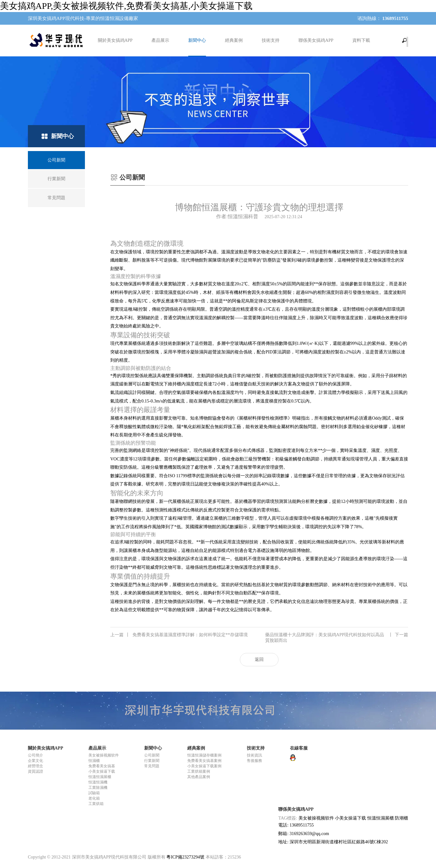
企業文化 (35, 761)
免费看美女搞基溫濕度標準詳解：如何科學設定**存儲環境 (179, 635)
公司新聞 (152, 755)
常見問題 (152, 766)
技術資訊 (254, 755)
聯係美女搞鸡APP (316, 40)
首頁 (74, 40)
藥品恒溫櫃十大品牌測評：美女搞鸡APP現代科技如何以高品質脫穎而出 (337, 637)
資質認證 (35, 771)
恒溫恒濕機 (98, 782)
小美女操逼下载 (102, 771)
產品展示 (160, 40)
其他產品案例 (199, 777)
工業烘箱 (96, 804)
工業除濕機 (98, 788)
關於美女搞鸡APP (115, 40)
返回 (259, 659)
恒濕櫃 (94, 761)
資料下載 (361, 40)
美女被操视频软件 (104, 755)
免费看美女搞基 (102, 766)
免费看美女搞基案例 (204, 761)
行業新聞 (152, 761)
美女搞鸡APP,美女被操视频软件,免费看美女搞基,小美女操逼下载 (126, 6)
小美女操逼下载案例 (204, 766)
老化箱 (94, 798)
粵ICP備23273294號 (185, 857)
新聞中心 (197, 40)
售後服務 (254, 761)
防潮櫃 (401, 818)
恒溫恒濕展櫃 (100, 777)
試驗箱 (94, 793)
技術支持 (271, 40)
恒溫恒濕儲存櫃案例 (204, 755)
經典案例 (234, 40)
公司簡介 (35, 755)
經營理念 (35, 766)
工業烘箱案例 (199, 771)
